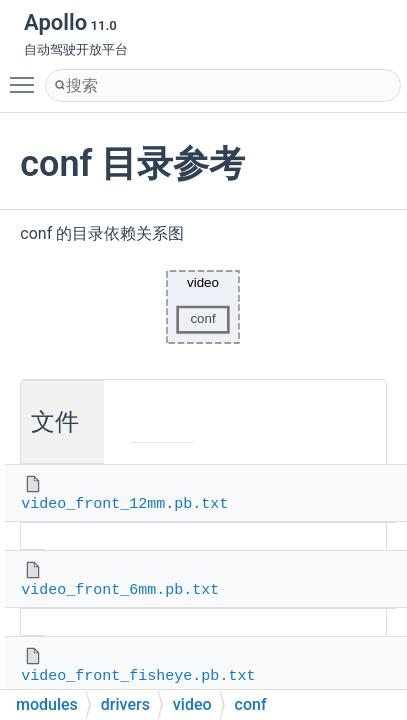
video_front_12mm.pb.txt (124, 504)
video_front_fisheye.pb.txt (138, 676)
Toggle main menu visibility (27, 76)
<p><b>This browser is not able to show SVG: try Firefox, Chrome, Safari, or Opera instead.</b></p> (203, 307)
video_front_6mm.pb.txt (120, 590)
